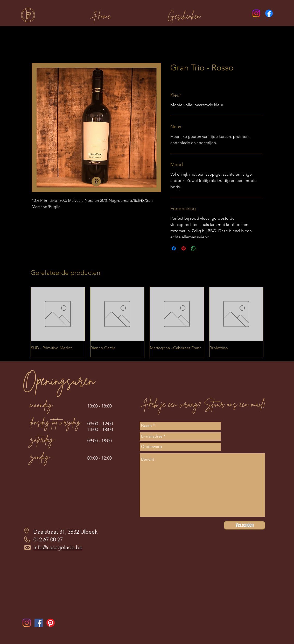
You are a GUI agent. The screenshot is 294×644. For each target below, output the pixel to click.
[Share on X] (203, 248)
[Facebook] (269, 13)
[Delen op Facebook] (174, 248)
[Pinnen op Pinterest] (184, 248)
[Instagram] (256, 13)
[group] (147, 322)
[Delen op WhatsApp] (193, 248)
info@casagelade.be (58, 547)
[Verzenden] (244, 525)
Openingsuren (59, 380)
